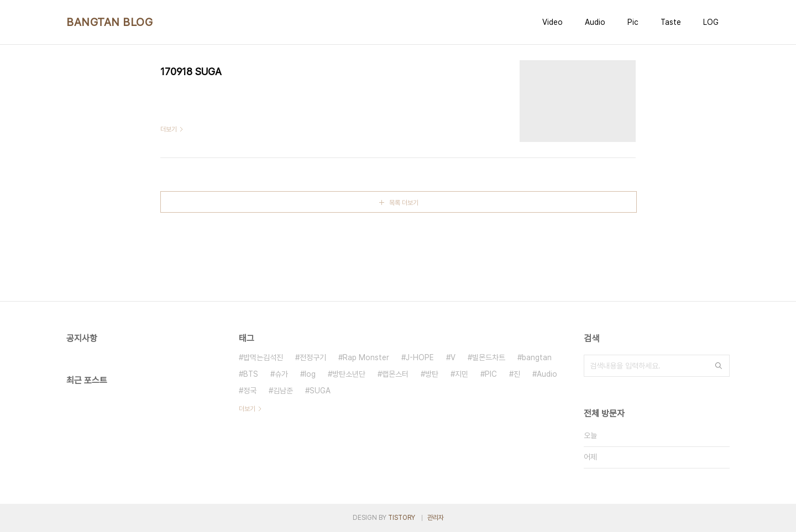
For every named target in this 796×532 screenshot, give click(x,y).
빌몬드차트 (489, 357)
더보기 (247, 409)
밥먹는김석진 (263, 357)
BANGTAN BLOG (109, 22)
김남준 (283, 391)
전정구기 (313, 357)
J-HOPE (420, 357)
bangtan (537, 357)
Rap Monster (366, 357)
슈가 (281, 374)
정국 (250, 391)
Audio (595, 22)
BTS (251, 374)
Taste (671, 22)
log (310, 374)
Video (553, 22)
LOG (711, 22)
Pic (633, 22)
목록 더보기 (404, 203)
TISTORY (402, 518)
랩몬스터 (395, 374)
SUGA (320, 391)
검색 (719, 366)
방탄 (432, 374)
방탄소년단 (349, 374)
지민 (462, 374)
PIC (491, 374)
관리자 (436, 518)
